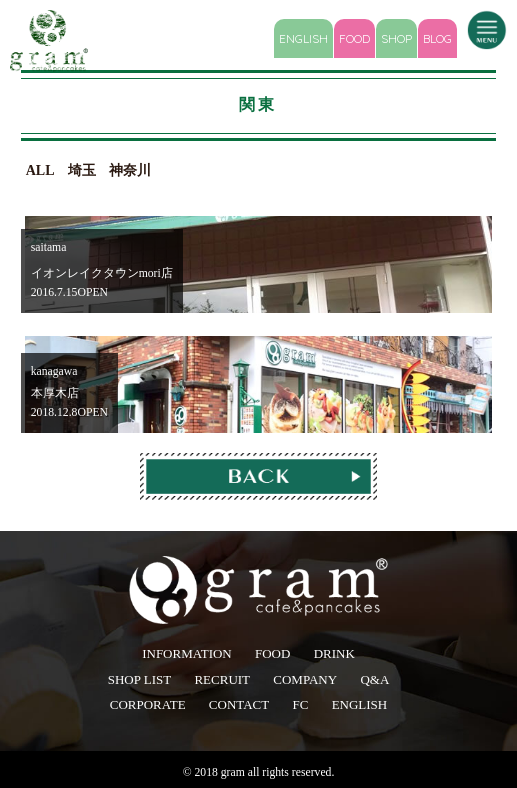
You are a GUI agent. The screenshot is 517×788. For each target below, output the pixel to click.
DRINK (334, 653)
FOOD (354, 38)
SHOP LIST (139, 679)
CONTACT (239, 704)
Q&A (374, 679)
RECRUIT (222, 679)
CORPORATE (148, 704)
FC (300, 704)
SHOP (396, 38)
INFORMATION (187, 653)
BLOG (437, 38)
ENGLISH (303, 38)
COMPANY (305, 679)
